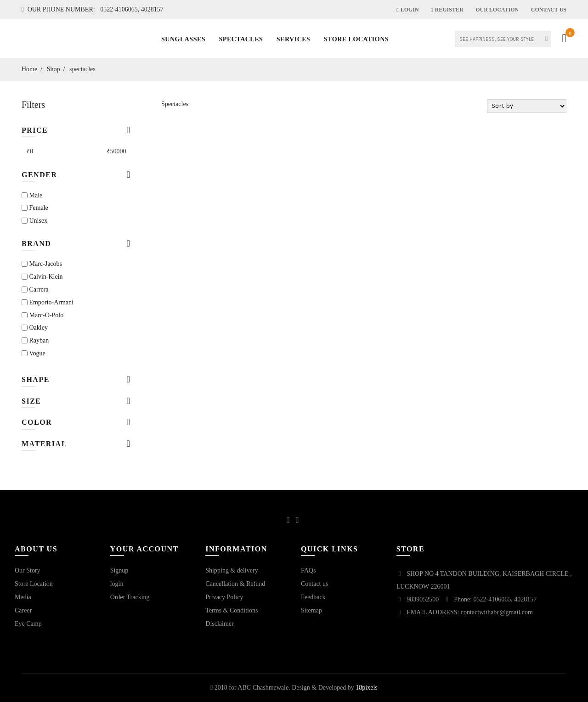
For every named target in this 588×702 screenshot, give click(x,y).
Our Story (28, 570)
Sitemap (311, 610)
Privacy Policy (224, 597)
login (117, 584)
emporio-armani (48, 302)
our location (497, 10)
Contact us (315, 584)
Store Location (34, 584)
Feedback (313, 597)
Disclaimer (219, 624)
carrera (35, 289)
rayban (35, 340)
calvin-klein (42, 277)
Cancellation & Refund (235, 584)
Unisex (34, 221)
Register (447, 10)
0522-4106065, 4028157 (132, 9)
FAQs (308, 570)
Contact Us (549, 10)
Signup (119, 570)
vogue (34, 353)
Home (29, 69)
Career (23, 610)
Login (407, 10)
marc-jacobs (42, 264)
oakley (35, 328)
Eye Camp (28, 624)
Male (32, 195)
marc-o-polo (42, 315)
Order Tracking (130, 597)
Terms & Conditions (232, 610)
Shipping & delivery (232, 570)
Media (23, 597)
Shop (54, 69)
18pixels (366, 688)
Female (35, 208)
